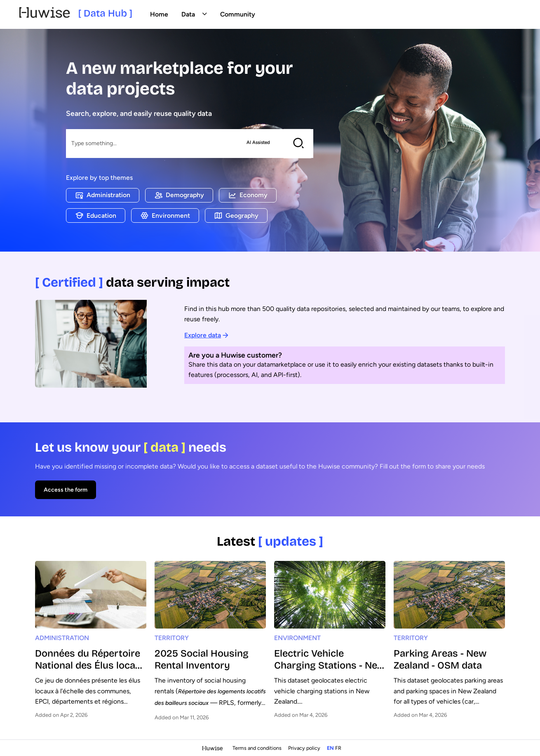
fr (338, 748)
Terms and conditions (258, 748)
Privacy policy (305, 748)
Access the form (66, 490)
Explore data (206, 335)
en (330, 748)
